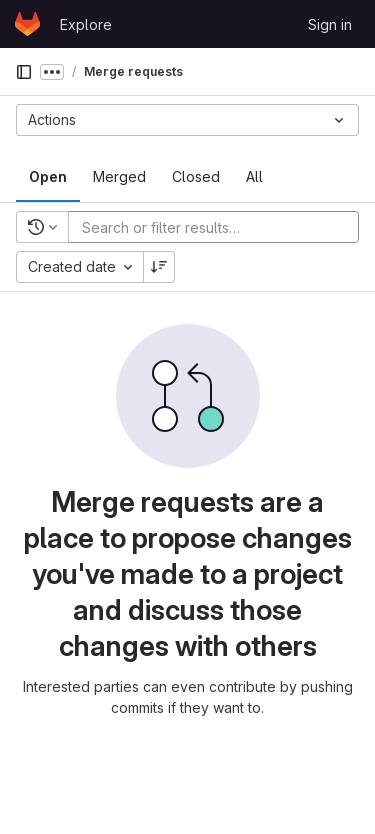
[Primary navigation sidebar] (24, 72)
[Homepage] (27, 24)
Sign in (330, 24)
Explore (86, 24)
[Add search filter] (219, 227)
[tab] (48, 177)
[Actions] (187, 120)
